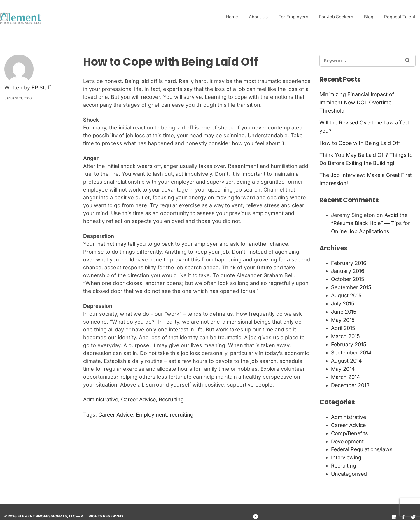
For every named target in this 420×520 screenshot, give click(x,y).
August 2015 (346, 291)
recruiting (183, 415)
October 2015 (348, 275)
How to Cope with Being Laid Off (360, 142)
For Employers (293, 17)
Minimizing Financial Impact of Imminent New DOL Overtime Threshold (357, 102)
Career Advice (139, 400)
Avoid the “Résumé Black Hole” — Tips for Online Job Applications (371, 221)
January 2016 (348, 267)
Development (348, 433)
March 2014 (346, 370)
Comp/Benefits (350, 425)
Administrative (101, 400)
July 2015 (343, 299)
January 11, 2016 (18, 98)
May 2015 (343, 315)
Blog (369, 17)
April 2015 (343, 323)
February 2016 (349, 260)
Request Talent (400, 17)
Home (232, 17)
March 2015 (345, 330)
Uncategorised (349, 464)
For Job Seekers (336, 17)
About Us (258, 17)
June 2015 (344, 307)
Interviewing (346, 448)
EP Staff (42, 88)
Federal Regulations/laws (362, 441)
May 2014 (343, 362)
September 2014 (352, 346)
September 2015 (352, 283)
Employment (152, 415)
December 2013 (351, 378)
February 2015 (349, 338)
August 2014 (347, 354)
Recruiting (173, 400)
